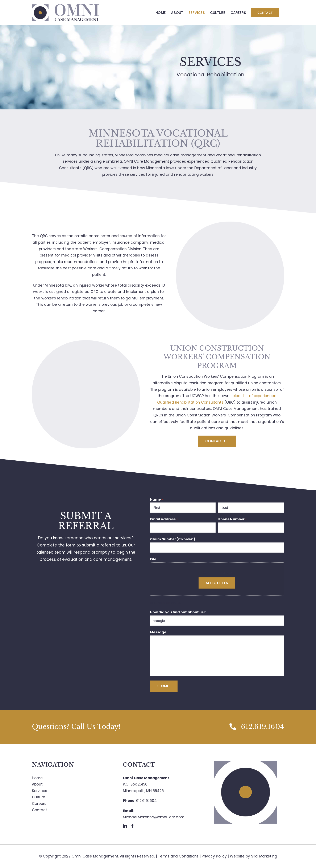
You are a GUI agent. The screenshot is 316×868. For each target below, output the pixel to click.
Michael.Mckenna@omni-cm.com (154, 817)
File (153, 559)
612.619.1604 (147, 801)
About (37, 784)
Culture (39, 797)
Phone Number (232, 519)
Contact (39, 810)
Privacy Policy (214, 856)
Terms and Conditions (178, 856)
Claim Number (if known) (173, 539)
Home (37, 778)
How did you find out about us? (178, 612)
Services (39, 791)
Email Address (164, 519)
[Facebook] (133, 826)
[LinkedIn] (125, 826)
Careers (39, 804)
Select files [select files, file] (217, 583)
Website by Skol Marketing (253, 856)
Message (158, 632)
